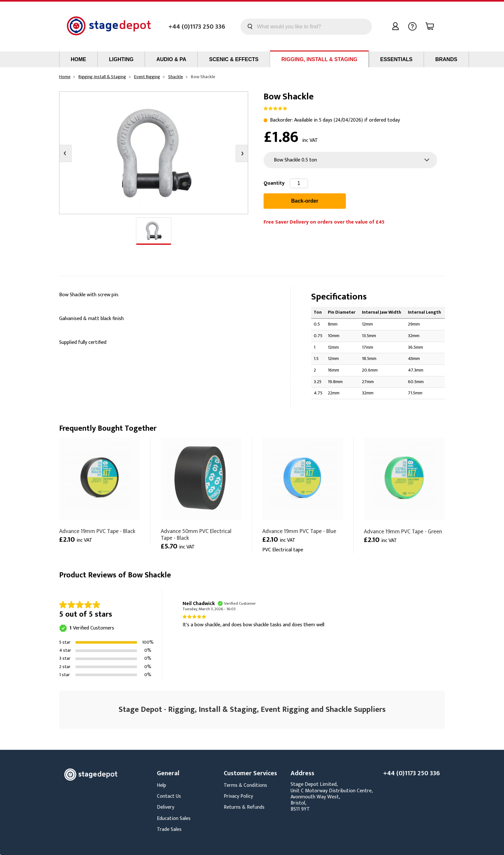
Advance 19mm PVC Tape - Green (403, 532)
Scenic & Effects (234, 59)
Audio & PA (171, 59)
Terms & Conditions (245, 785)
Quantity (274, 183)
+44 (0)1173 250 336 (197, 27)
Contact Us (169, 796)
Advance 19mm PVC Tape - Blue (299, 531)
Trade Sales (169, 829)
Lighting (121, 59)
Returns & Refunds (244, 807)
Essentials (396, 59)
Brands (446, 59)
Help (162, 785)
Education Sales (174, 818)
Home (78, 59)
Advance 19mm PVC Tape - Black (97, 531)
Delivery (166, 807)
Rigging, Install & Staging (319, 59)
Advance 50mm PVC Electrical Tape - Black (196, 535)
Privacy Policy (238, 796)
